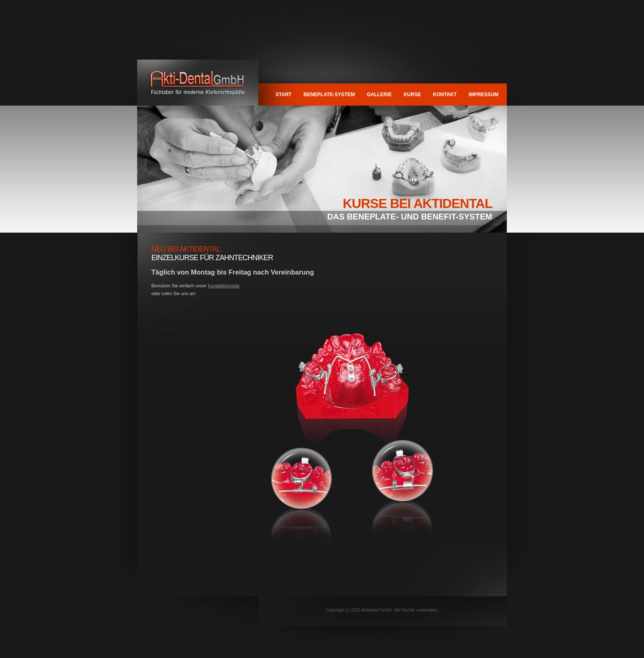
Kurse (412, 95)
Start (284, 95)
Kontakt (445, 95)
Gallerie (379, 95)
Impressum (484, 95)
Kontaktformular (224, 286)
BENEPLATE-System (329, 95)
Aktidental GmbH (198, 83)
